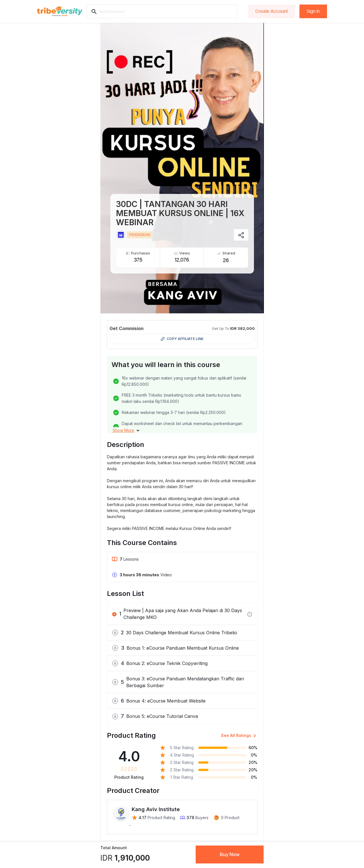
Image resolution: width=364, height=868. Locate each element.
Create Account (272, 11)
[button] (126, 430)
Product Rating (131, 735)
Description (126, 445)
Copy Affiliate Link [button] (182, 339)
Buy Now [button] (230, 854)
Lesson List (125, 593)
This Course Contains (142, 543)
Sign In (313, 11)
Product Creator (133, 791)
